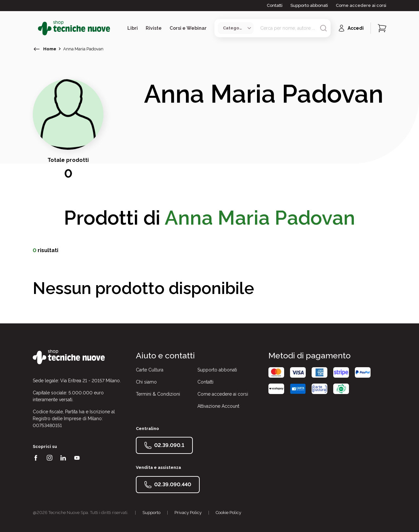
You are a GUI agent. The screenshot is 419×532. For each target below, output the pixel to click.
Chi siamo (146, 382)
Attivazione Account (218, 406)
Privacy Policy (188, 513)
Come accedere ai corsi (361, 5)
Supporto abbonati (309, 5)
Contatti (275, 5)
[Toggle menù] (35, 28)
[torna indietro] (37, 49)
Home (50, 49)
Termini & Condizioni (158, 394)
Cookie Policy (228, 513)
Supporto (151, 513)
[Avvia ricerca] (323, 28)
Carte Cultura (150, 370)
